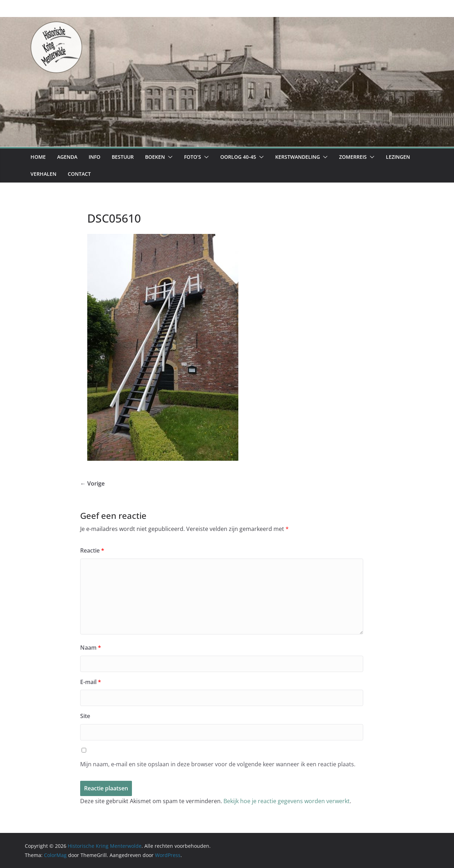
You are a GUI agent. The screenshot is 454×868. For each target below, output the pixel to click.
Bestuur (123, 157)
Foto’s (193, 157)
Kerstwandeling (298, 157)
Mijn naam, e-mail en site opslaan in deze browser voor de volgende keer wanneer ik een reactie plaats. (218, 764)
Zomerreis (353, 157)
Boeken (155, 157)
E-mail (91, 682)
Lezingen (398, 157)
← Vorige (92, 483)
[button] (169, 157)
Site (85, 716)
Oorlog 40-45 (238, 157)
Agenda (67, 157)
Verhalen (43, 174)
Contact (79, 174)
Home (38, 157)
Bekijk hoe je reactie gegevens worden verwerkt (287, 801)
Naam (91, 648)
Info (95, 157)
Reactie (92, 550)
